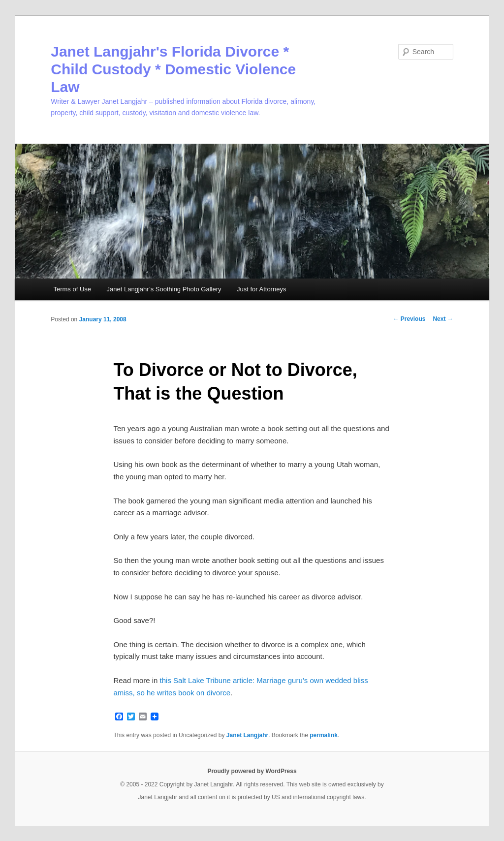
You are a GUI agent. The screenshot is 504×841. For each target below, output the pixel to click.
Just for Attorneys (261, 289)
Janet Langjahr (247, 735)
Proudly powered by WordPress (252, 771)
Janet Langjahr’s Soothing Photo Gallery (164, 289)
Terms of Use (72, 289)
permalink (324, 735)
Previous (409, 319)
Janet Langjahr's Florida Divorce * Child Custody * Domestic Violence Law (173, 69)
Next (443, 319)
